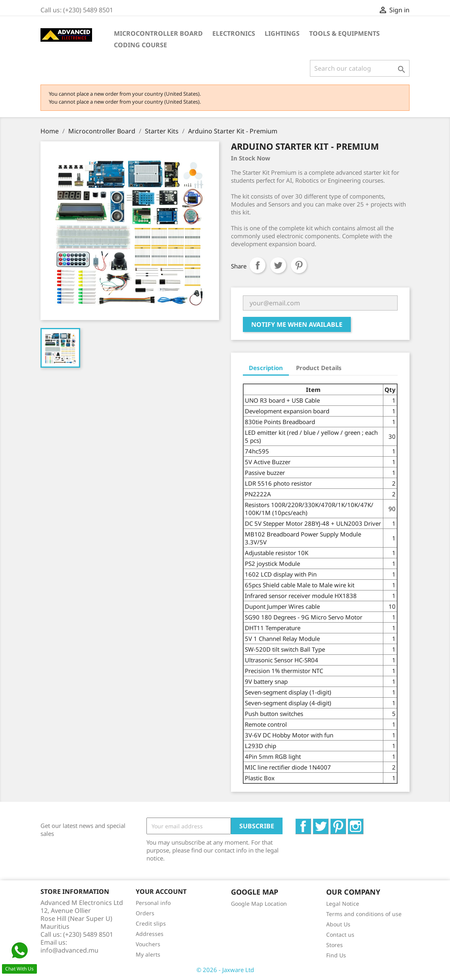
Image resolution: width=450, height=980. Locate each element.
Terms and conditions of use (364, 914)
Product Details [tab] (319, 368)
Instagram (363, 823)
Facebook (311, 823)
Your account (161, 891)
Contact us (340, 935)
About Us (338, 924)
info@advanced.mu (69, 950)
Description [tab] (266, 368)
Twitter (328, 823)
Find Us (336, 955)
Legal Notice (343, 904)
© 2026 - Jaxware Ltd (225, 970)
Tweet (278, 265)
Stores (335, 945)
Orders (145, 913)
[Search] (360, 68)
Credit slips (151, 923)
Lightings (282, 33)
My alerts (148, 954)
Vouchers (148, 944)
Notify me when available (297, 324)
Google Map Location (259, 904)
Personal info (153, 903)
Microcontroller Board (158, 33)
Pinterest (299, 265)
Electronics (234, 33)
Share (258, 265)
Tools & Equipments (344, 33)
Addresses (150, 934)
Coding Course (140, 45)
